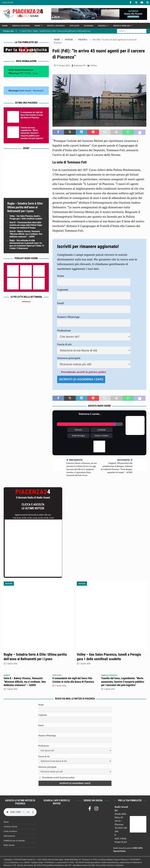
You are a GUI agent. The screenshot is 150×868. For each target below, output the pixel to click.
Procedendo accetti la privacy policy (83, 372)
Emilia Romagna (78, 436)
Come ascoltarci (10, 831)
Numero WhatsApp (68, 317)
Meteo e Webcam (122, 26)
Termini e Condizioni (115, 865)
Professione (64, 330)
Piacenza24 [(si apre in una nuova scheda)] (38, 90)
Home (5, 26)
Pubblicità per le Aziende (14, 841)
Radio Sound (8, 2)
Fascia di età (64, 344)
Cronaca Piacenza (21, 26)
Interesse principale (69, 358)
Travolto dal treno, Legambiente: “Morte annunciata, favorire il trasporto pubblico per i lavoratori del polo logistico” (32, 133)
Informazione (9, 836)
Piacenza (78, 430)
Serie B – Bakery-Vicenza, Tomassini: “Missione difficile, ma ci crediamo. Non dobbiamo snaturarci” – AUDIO (26, 234)
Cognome (63, 289)
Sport (37, 26)
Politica (102, 26)
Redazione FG (80, 65)
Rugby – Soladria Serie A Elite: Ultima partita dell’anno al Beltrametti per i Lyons (25, 207)
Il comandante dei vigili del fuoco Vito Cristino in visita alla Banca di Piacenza (32, 115)
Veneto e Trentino (102, 436)
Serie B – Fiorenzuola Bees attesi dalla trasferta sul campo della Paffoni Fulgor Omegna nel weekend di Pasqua (26, 225)
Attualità (74, 26)
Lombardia (102, 430)
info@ (123, 838)
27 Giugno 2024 (63, 65)
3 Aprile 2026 (12, 664)
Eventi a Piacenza (56, 26)
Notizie (69, 40)
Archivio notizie (10, 827)
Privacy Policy (101, 865)
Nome (61, 276)
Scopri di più (121, 842)
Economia (89, 26)
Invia (35, 73)
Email (60, 303)
